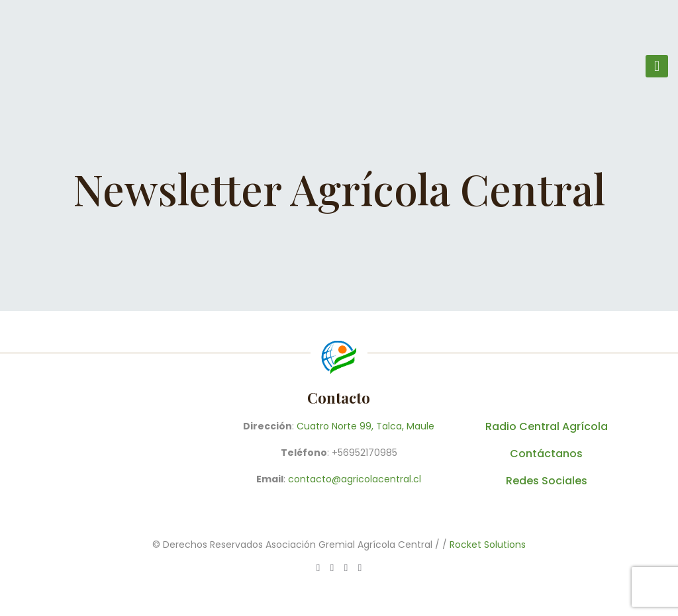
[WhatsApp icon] (318, 567)
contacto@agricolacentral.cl (355, 479)
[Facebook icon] (332, 567)
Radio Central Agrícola (547, 426)
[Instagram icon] (360, 567)
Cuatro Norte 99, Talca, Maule (365, 426)
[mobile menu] (657, 66)
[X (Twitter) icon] (346, 567)
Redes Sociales (547, 481)
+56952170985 (364, 453)
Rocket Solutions (488, 545)
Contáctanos (546, 454)
